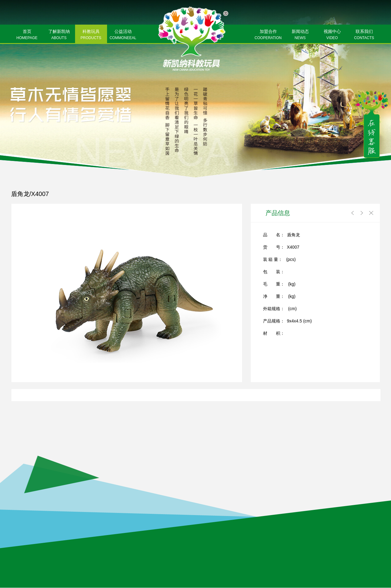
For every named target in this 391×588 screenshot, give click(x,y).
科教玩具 (91, 35)
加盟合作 (268, 35)
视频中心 (332, 35)
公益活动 (123, 35)
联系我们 (364, 35)
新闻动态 (300, 35)
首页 (27, 35)
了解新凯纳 (59, 35)
